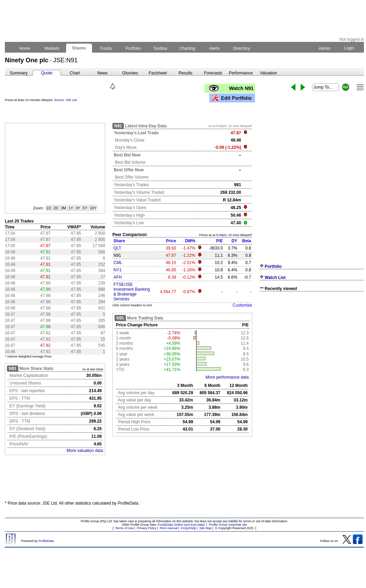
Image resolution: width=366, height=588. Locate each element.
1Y (71, 208)
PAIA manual (169, 528)
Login (349, 48)
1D (49, 208)
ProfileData (46, 541)
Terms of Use (124, 528)
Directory (242, 48)
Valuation (268, 73)
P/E (219, 241)
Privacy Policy (147, 528)
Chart (75, 73)
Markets (52, 48)
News (102, 73)
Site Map (205, 528)
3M (63, 208)
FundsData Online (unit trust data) (181, 525)
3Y (78, 208)
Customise (242, 305)
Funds (106, 48)
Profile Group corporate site (228, 525)
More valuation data (85, 451)
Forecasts (213, 73)
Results (185, 73)
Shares (79, 48)
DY (234, 241)
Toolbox (160, 48)
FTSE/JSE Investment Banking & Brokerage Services (132, 292)
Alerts (215, 48)
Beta (247, 241)
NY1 (117, 270)
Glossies (130, 73)
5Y (85, 208)
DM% (190, 241)
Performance (241, 73)
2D (56, 208)
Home (25, 48)
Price (171, 241)
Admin (324, 48)
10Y (93, 208)
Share (119, 241)
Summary (19, 73)
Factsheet (158, 73)
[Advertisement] (312, 345)
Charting (187, 48)
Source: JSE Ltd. (66, 100)
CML (118, 263)
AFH (118, 277)
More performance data (227, 377)
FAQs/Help (189, 528)
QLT (117, 248)
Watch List (275, 278)
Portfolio (133, 48)
